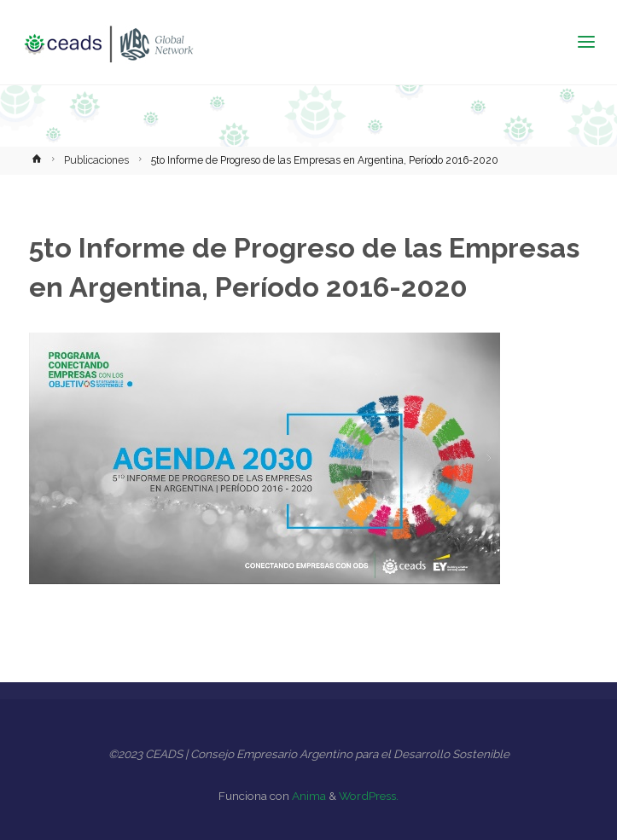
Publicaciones (96, 160)
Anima (308, 796)
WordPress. (369, 796)
